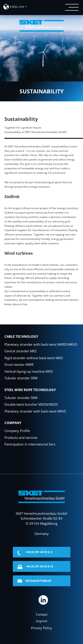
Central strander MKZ (21, 351)
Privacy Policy (41, 628)
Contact (42, 614)
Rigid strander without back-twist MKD (34, 358)
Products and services (21, 438)
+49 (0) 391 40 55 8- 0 (39, 552)
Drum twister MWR (19, 364)
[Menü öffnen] (72, 7)
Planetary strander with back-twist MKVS (35, 411)
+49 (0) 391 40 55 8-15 (39, 566)
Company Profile (17, 431)
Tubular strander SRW (21, 378)
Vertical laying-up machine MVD (29, 371)
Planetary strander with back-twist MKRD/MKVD (41, 344)
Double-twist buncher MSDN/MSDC (31, 404)
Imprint (41, 621)
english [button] (17, 7)
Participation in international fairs (30, 444)
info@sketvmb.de (38, 581)
